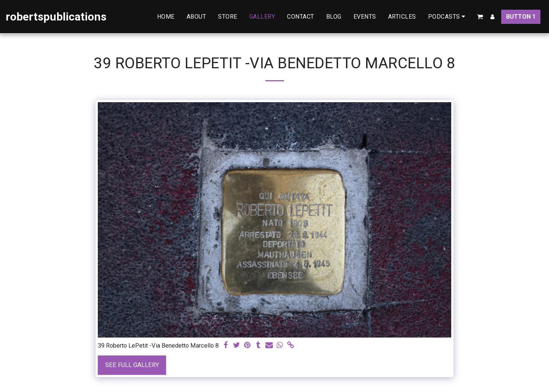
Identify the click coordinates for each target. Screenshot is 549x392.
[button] (448, 17)
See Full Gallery (132, 365)
